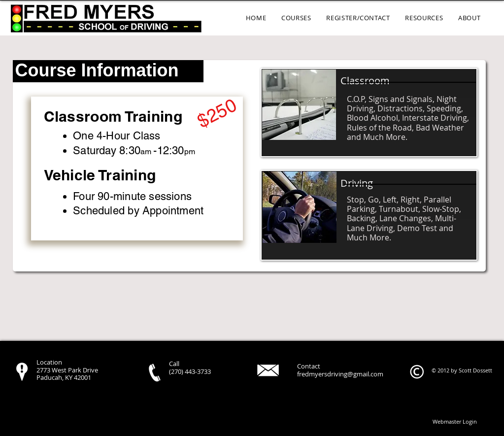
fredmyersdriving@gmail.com (340, 374)
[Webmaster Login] (455, 422)
